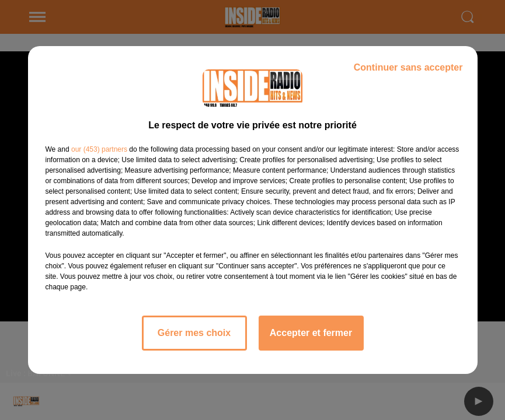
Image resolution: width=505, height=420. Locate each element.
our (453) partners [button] (99, 149)
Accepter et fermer (311, 333)
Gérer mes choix (194, 333)
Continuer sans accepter (408, 67)
